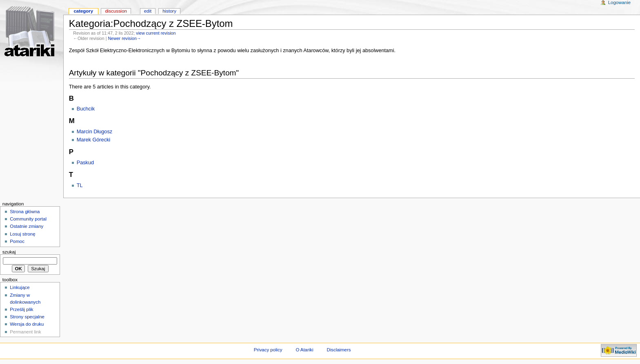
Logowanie (619, 2)
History (169, 11)
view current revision (156, 33)
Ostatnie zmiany (27, 226)
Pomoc (17, 241)
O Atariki (304, 350)
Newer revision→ (124, 38)
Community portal (28, 219)
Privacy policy (268, 350)
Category (83, 11)
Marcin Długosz (94, 132)
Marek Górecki (94, 140)
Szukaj (9, 252)
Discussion (116, 11)
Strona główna (25, 212)
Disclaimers (339, 350)
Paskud (85, 163)
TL (80, 185)
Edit (148, 11)
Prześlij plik (21, 309)
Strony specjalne (27, 317)
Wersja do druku (27, 324)
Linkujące (20, 287)
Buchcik (86, 109)
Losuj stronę (22, 234)
